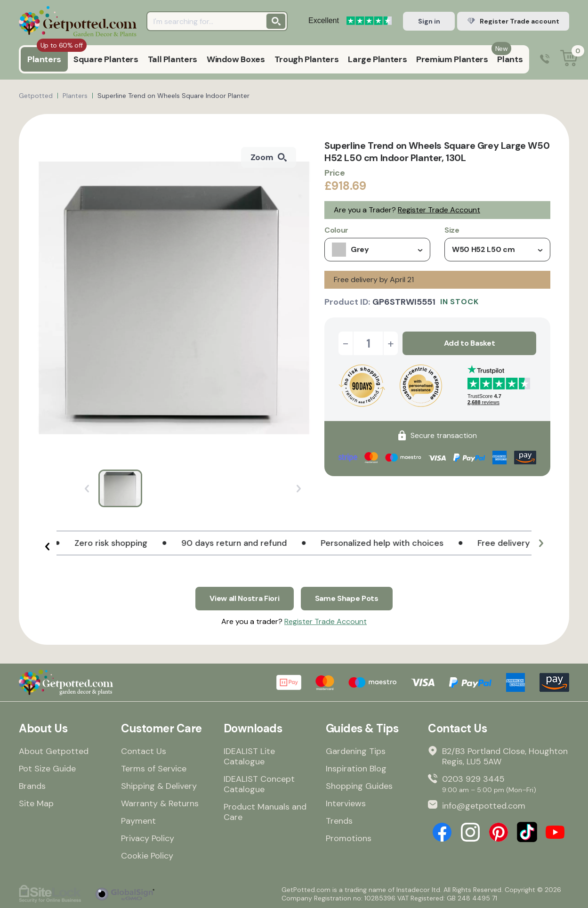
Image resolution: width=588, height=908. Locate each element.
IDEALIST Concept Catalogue (259, 784)
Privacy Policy (148, 838)
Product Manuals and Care (265, 812)
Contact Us (144, 751)
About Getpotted (54, 751)
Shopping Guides (359, 786)
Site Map (36, 803)
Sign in (429, 21)
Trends (339, 821)
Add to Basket (470, 343)
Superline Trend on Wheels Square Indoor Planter (173, 96)
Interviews (346, 803)
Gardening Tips (356, 751)
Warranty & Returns (160, 803)
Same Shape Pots (347, 598)
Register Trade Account (439, 210)
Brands (32, 786)
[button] (47, 547)
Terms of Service (154, 769)
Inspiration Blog (356, 769)
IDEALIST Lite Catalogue (249, 756)
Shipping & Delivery (159, 786)
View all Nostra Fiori (244, 598)
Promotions (349, 838)
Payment (138, 821)
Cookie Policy (147, 856)
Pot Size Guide (47, 769)
